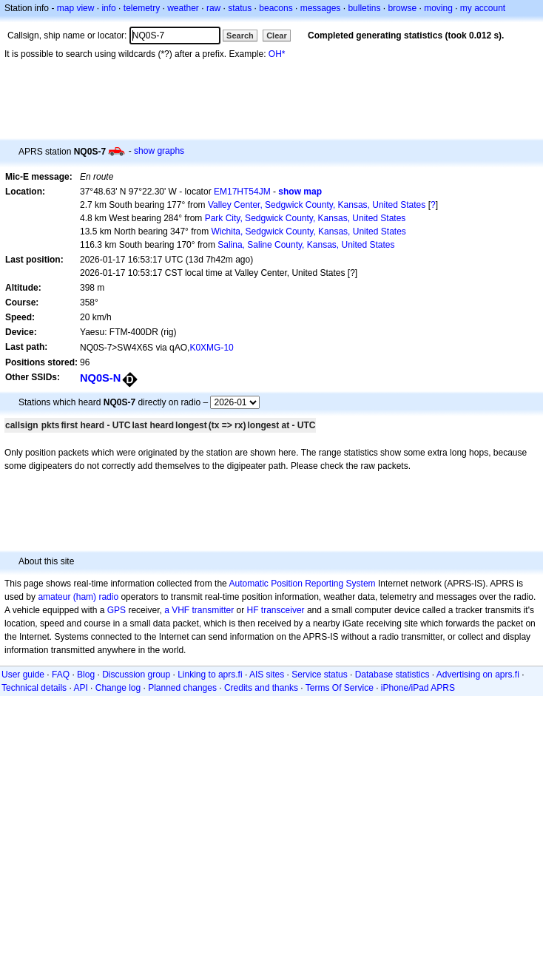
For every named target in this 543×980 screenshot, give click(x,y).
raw (213, 8)
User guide (23, 675)
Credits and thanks (261, 688)
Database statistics (392, 675)
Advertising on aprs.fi (478, 675)
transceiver (283, 610)
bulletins (364, 8)
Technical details (34, 688)
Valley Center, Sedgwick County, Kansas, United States (317, 205)
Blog (86, 675)
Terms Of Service (340, 688)
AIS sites (267, 675)
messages (321, 8)
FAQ (61, 675)
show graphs (159, 151)
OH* (277, 54)
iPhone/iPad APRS (418, 688)
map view (76, 8)
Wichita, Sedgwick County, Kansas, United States (309, 232)
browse (402, 8)
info (108, 8)
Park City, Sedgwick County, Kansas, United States (306, 218)
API (80, 688)
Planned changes (182, 688)
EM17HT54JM (242, 192)
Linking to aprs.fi (210, 675)
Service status (319, 675)
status (240, 8)
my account (483, 8)
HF (253, 610)
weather (183, 8)
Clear (277, 36)
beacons (276, 8)
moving (438, 8)
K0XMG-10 (211, 348)
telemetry (142, 8)
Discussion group (136, 675)
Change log (118, 688)
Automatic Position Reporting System (302, 584)
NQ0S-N (100, 378)
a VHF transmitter (199, 610)
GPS (117, 610)
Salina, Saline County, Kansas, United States (306, 245)
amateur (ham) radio (78, 597)
